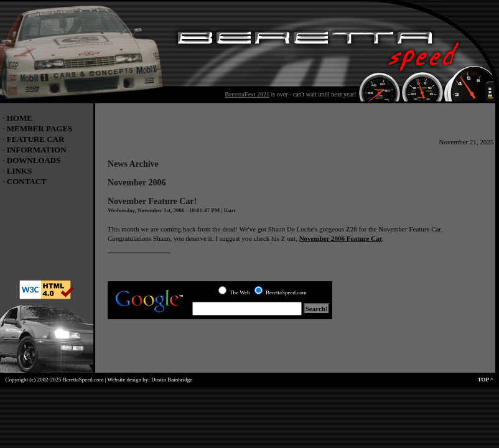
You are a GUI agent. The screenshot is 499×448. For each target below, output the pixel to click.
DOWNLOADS (34, 160)
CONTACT (27, 181)
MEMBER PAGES (40, 128)
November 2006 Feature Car (341, 238)
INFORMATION (37, 150)
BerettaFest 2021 (247, 94)
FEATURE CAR (36, 139)
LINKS (19, 171)
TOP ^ (488, 380)
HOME (20, 118)
